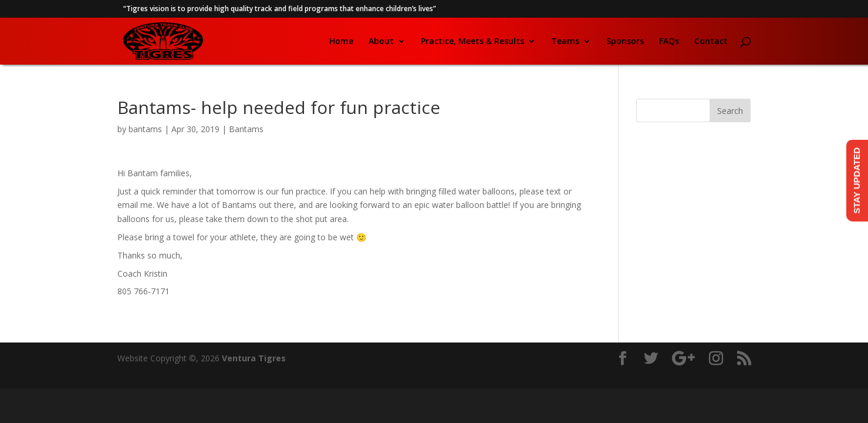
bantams (145, 129)
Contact (711, 42)
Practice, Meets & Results (472, 42)
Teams (565, 42)
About (381, 42)
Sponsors (625, 42)
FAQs (669, 42)
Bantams (246, 129)
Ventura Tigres (254, 358)
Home (341, 42)
